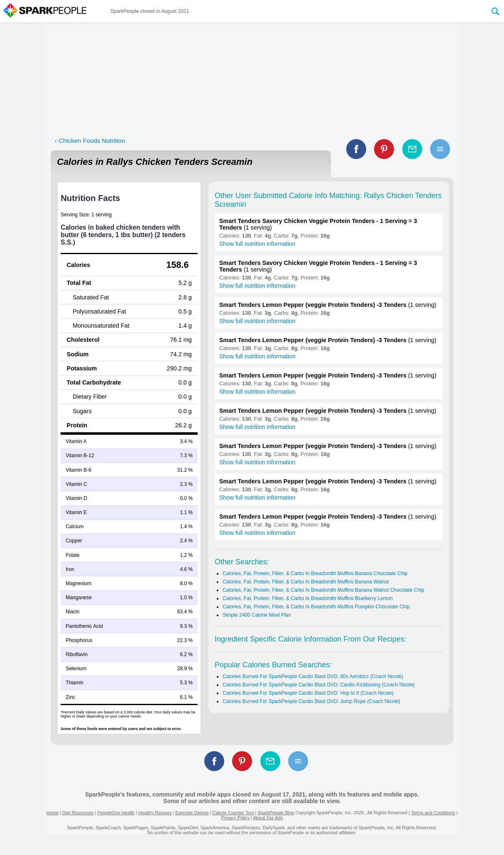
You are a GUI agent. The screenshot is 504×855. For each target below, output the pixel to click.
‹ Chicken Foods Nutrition (90, 141)
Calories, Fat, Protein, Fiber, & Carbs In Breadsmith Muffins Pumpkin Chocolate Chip (316, 607)
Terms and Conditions (433, 813)
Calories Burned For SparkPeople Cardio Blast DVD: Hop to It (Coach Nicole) (308, 693)
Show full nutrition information (257, 244)
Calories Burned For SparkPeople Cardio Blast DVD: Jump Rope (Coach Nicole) (311, 701)
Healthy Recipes (155, 813)
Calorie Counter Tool (233, 813)
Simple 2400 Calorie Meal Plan (257, 615)
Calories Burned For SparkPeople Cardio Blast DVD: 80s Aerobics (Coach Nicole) (313, 676)
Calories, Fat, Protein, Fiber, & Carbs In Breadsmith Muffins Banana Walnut (306, 582)
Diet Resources (78, 813)
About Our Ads (268, 818)
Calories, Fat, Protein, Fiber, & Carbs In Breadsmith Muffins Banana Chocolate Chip (315, 573)
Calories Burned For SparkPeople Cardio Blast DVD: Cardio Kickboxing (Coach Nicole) (319, 685)
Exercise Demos (192, 813)
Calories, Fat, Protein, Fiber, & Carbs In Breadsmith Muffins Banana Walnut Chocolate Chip (323, 590)
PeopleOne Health (116, 813)
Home (53, 813)
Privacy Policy (235, 818)
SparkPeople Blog (276, 813)
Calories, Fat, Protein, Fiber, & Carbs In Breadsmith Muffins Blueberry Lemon (308, 598)
